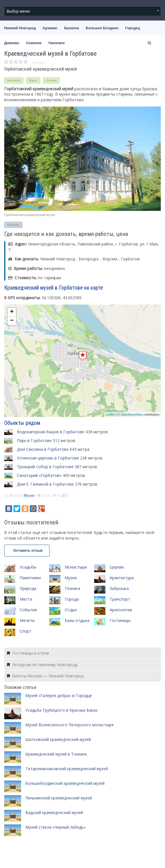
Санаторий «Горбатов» (39, 475)
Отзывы (51, 80)
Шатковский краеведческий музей (58, 739)
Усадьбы (28, 567)
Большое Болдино (102, 28)
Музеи (29, 496)
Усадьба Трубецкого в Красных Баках (61, 710)
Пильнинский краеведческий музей (59, 798)
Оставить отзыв (27, 550)
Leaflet (110, 414)
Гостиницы (120, 620)
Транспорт (120, 599)
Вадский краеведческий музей (54, 812)
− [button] (12, 321)
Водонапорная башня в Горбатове (51, 432)
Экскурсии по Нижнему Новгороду (42, 665)
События (28, 610)
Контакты (14, 80)
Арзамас (50, 28)
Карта (33, 80)
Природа (28, 588)
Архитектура (122, 578)
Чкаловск (56, 43)
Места (26, 599)
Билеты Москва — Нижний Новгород (45, 676)
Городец (132, 28)
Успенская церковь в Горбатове (48, 458)
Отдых (71, 610)
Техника (72, 588)
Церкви (117, 567)
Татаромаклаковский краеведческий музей (67, 769)
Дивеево (12, 43)
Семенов (34, 43)
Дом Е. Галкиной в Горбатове (45, 484)
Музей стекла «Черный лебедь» (56, 827)
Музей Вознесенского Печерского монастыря (69, 725)
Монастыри (76, 567)
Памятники (30, 578)
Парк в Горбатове (34, 440)
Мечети (27, 620)
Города (72, 599)
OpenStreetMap (132, 414)
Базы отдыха (77, 620)
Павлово (13, 225)
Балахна (72, 28)
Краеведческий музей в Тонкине (56, 754)
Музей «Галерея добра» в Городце (59, 695)
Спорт (26, 631)
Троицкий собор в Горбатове (45, 467)
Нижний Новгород (20, 28)
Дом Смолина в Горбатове (43, 449)
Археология (121, 610)
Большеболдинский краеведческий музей (65, 783)
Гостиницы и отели (28, 653)
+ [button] (12, 312)
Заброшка (119, 588)
